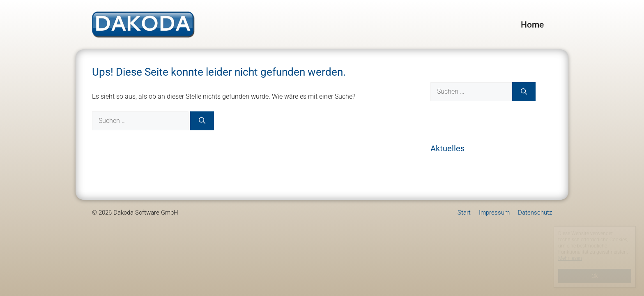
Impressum (494, 213)
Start (464, 213)
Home (532, 25)
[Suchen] (202, 121)
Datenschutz (535, 213)
